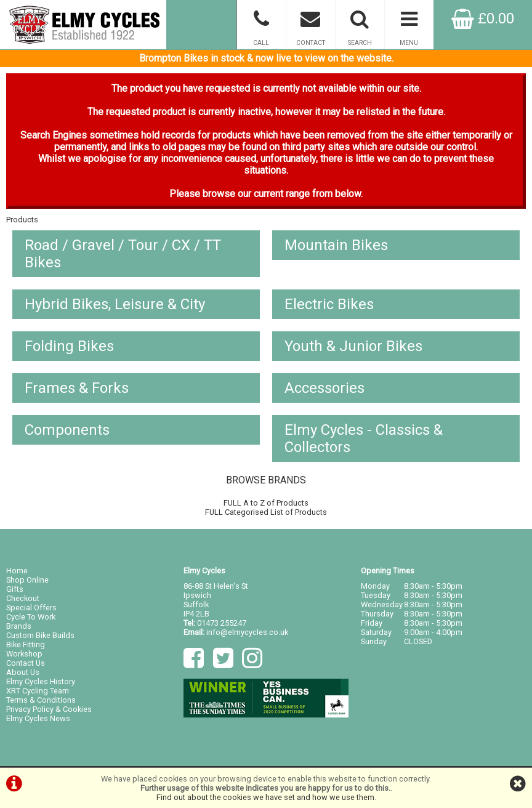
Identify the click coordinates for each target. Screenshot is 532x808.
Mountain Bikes (336, 245)
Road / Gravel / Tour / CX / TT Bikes (123, 254)
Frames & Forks (77, 388)
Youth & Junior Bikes (353, 346)
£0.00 (483, 18)
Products (22, 220)
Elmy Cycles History (41, 681)
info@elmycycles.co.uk (247, 632)
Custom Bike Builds (40, 635)
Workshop (24, 654)
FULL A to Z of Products (266, 503)
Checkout (23, 598)
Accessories (324, 388)
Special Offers (31, 608)
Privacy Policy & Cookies (49, 709)
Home (17, 571)
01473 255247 (222, 623)
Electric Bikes (329, 304)
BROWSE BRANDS (266, 480)
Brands (19, 626)
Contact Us (26, 663)
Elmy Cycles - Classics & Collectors (364, 438)
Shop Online (27, 580)
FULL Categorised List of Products (266, 512)
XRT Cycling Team (38, 691)
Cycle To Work (31, 617)
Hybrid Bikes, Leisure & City (115, 304)
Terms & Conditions (41, 700)
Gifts (15, 589)
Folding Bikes (69, 346)
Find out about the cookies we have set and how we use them (265, 797)
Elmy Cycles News (38, 718)
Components (67, 430)
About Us (23, 672)
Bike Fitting (26, 644)
